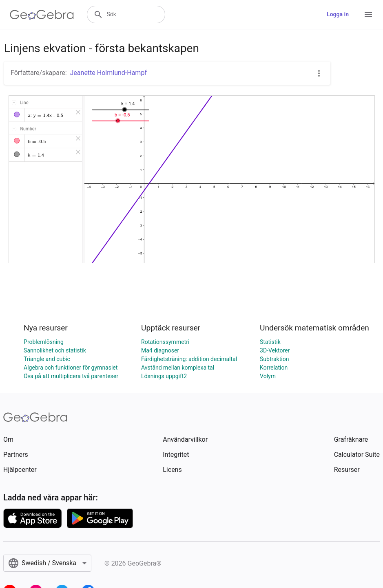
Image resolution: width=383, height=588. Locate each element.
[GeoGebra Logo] (42, 15)
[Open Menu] (368, 15)
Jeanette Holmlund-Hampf (108, 73)
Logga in (338, 14)
